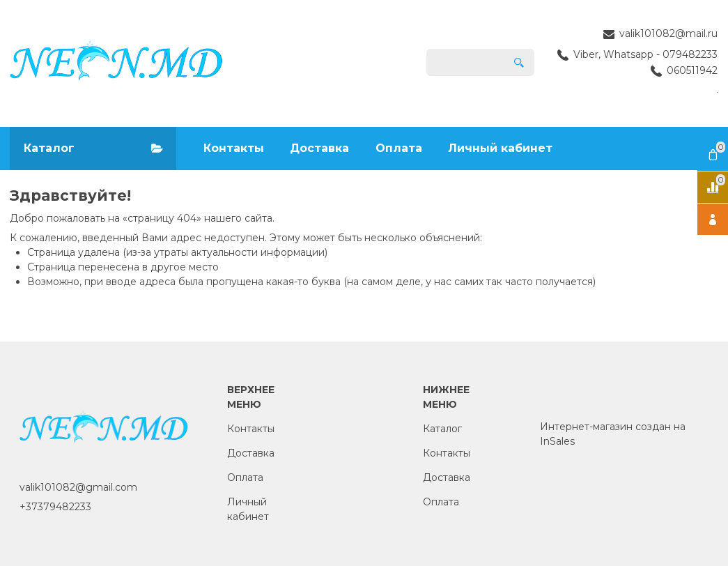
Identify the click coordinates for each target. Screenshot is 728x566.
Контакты (234, 148)
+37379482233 (55, 507)
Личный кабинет (500, 148)
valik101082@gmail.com (78, 487)
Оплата (399, 148)
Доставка (319, 148)
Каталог (442, 429)
